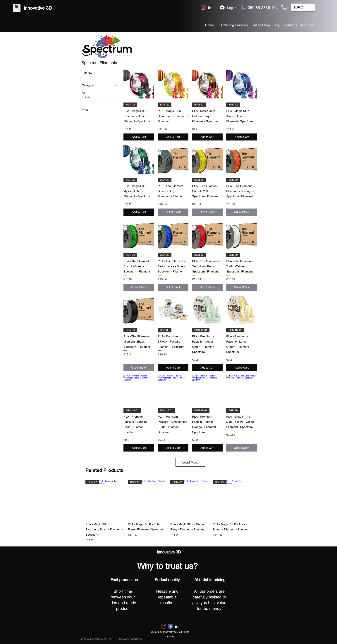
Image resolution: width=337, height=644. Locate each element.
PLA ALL (87, 97)
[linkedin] (210, 7)
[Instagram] (203, 7)
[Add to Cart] (139, 137)
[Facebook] (170, 626)
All (83, 92)
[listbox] (303, 7)
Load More (190, 462)
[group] (168, 511)
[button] (284, 7)
